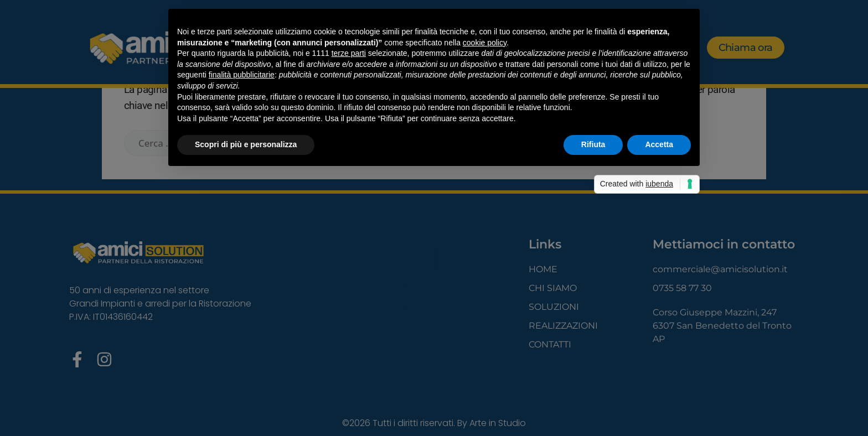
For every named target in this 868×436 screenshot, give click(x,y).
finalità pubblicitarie (242, 75)
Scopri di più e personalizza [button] (246, 144)
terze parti (349, 53)
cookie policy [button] (485, 43)
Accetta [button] (659, 144)
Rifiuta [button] (593, 144)
